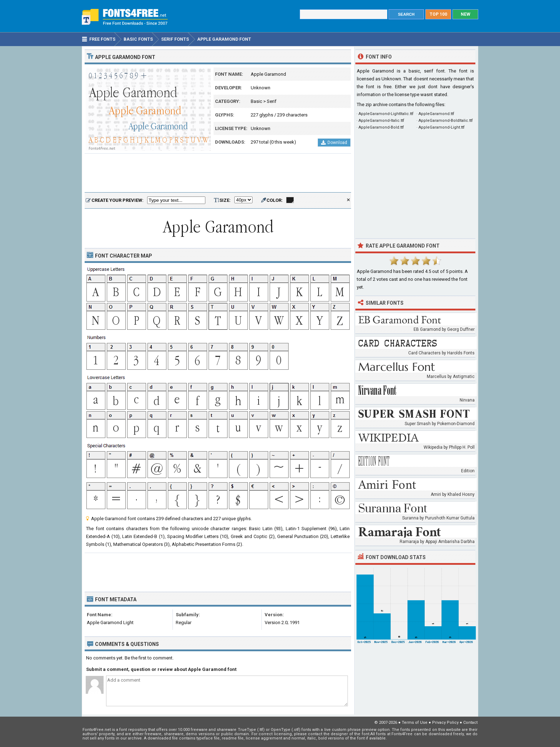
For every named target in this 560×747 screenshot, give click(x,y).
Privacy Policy (445, 723)
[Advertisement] (218, 173)
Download (334, 143)
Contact (470, 723)
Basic (256, 101)
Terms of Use (415, 723)
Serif (272, 101)
